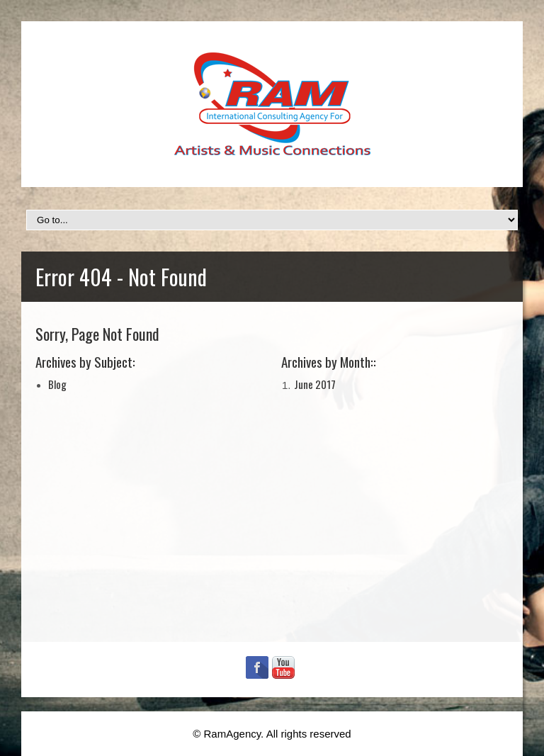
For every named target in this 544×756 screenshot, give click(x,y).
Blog (57, 384)
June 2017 (315, 384)
